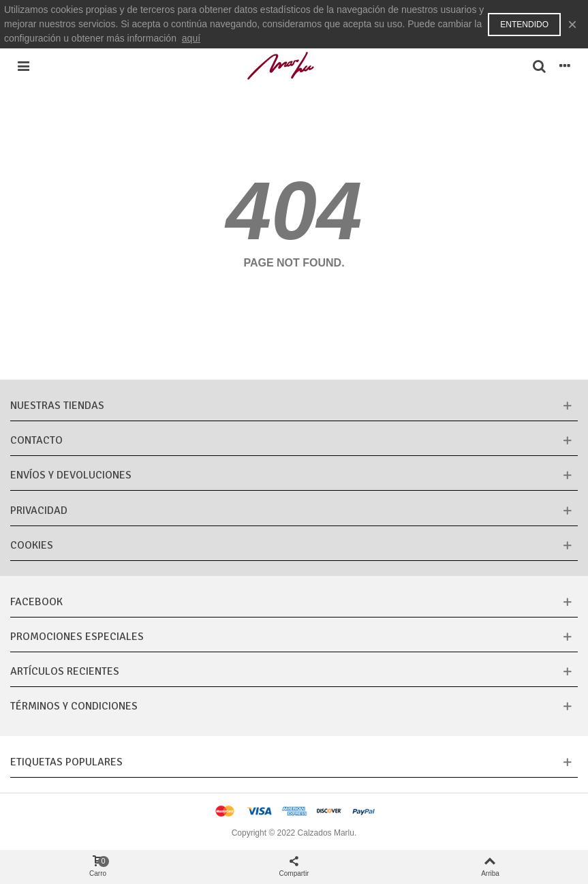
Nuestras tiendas (57, 406)
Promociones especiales (77, 637)
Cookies (32, 545)
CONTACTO (36, 440)
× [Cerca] (572, 24)
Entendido (524, 25)
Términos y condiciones (74, 706)
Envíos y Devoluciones (71, 475)
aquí (191, 38)
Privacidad (39, 510)
